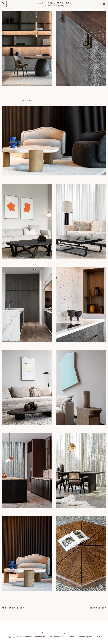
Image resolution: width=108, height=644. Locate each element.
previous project (13, 608)
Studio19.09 (95, 637)
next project (98, 608)
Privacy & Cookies (67, 633)
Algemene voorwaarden (43, 633)
